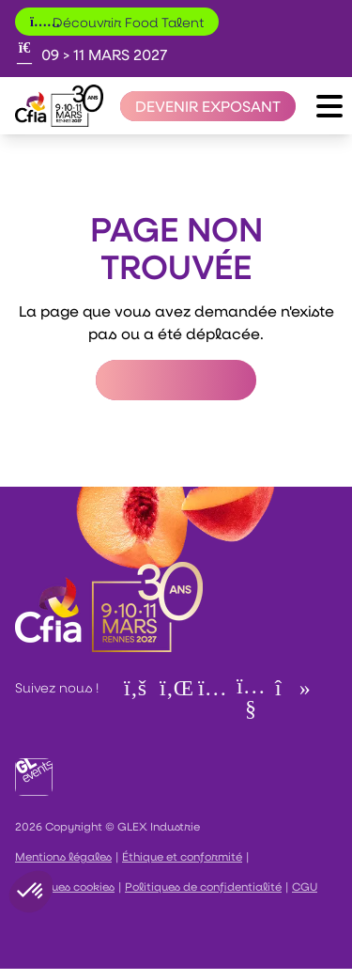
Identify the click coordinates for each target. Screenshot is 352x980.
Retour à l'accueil (176, 380)
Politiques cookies (65, 886)
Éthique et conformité (182, 856)
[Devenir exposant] (208, 106)
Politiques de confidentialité (203, 886)
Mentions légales (63, 856)
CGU (305, 886)
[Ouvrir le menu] (329, 106)
